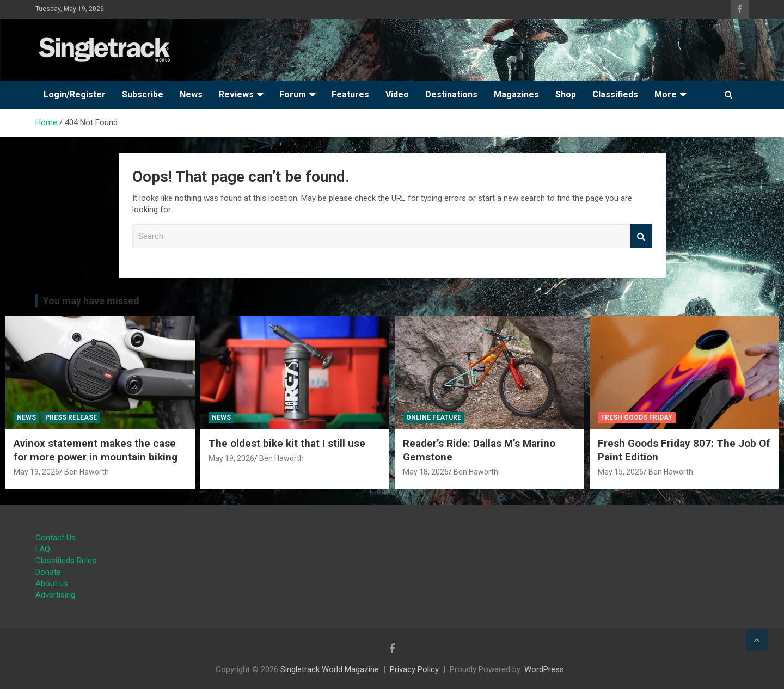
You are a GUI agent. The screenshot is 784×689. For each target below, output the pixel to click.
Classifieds (615, 94)
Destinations (451, 94)
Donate (48, 572)
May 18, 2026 (426, 472)
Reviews (236, 94)
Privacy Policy (414, 669)
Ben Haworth (87, 472)
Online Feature (434, 417)
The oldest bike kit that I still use (287, 443)
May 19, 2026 (36, 472)
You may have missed (91, 301)
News (191, 94)
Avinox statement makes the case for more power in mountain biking (96, 450)
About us (52, 583)
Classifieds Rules (66, 561)
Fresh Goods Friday (637, 417)
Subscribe (143, 94)
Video (397, 94)
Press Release (71, 417)
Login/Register (75, 94)
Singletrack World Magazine (330, 669)
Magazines (516, 94)
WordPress (544, 669)
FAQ (43, 549)
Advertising (55, 595)
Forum (293, 94)
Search (641, 236)
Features (350, 94)
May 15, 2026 (621, 472)
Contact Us (56, 538)
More (666, 94)
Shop (566, 94)
